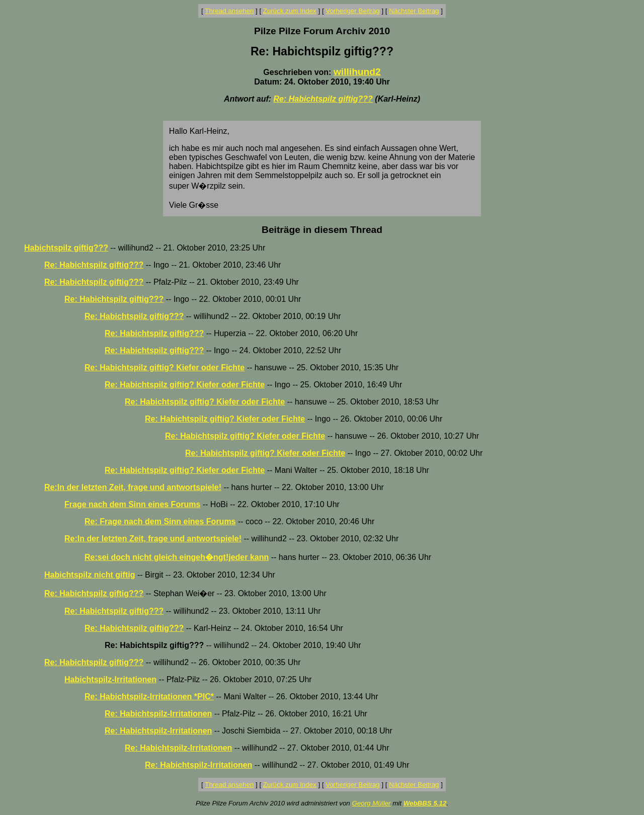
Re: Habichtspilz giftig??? (323, 99)
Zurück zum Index (290, 11)
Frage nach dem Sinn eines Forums (132, 504)
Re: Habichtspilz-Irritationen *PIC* (149, 697)
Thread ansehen (229, 11)
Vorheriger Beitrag (352, 11)
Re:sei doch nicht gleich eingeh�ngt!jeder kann (177, 557)
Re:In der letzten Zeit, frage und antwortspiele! (133, 487)
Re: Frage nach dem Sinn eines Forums (160, 521)
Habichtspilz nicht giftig (90, 575)
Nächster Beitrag (414, 11)
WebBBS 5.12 (425, 803)
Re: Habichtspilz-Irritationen (158, 714)
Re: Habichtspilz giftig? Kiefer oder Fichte (165, 368)
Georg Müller (371, 803)
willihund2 (357, 72)
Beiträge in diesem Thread (322, 230)
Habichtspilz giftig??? (66, 248)
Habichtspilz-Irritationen (110, 679)
